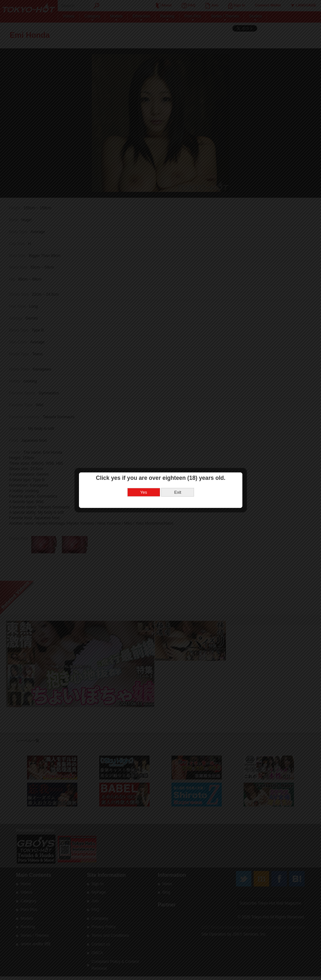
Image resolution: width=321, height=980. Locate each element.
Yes (144, 492)
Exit (178, 492)
